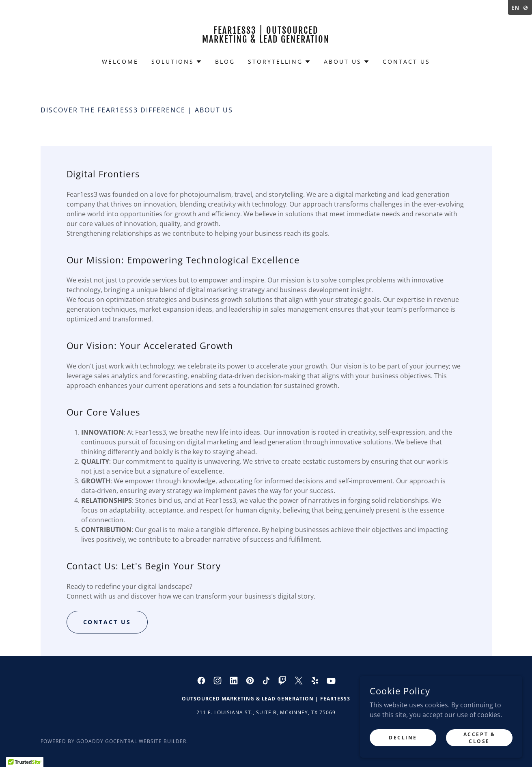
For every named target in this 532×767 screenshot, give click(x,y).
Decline (403, 738)
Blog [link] (225, 61)
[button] (177, 62)
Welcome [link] (120, 61)
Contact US (107, 622)
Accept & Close (479, 737)
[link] (266, 40)
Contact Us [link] (406, 61)
